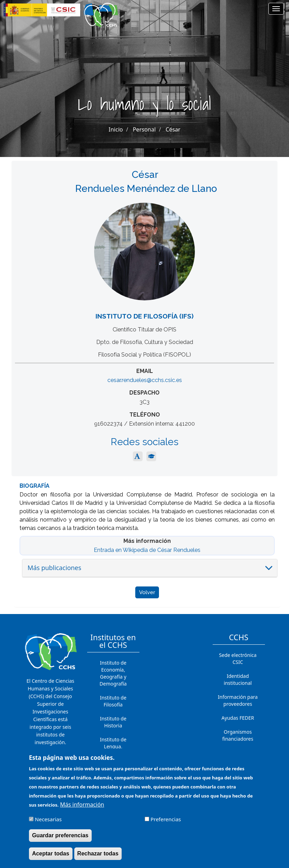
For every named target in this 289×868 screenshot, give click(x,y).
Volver (147, 592)
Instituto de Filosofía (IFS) (144, 316)
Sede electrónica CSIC (238, 659)
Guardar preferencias (60, 836)
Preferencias (166, 820)
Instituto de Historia (113, 722)
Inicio (116, 129)
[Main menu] (276, 9)
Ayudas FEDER (238, 718)
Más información (82, 806)
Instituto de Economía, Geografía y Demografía (113, 673)
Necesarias (48, 820)
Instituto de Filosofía (113, 701)
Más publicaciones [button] (54, 568)
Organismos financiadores (238, 735)
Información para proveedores (238, 700)
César (173, 129)
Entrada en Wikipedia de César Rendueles (147, 550)
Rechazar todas (98, 855)
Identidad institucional (238, 679)
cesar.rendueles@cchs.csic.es (145, 380)
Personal (144, 129)
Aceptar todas (51, 855)
